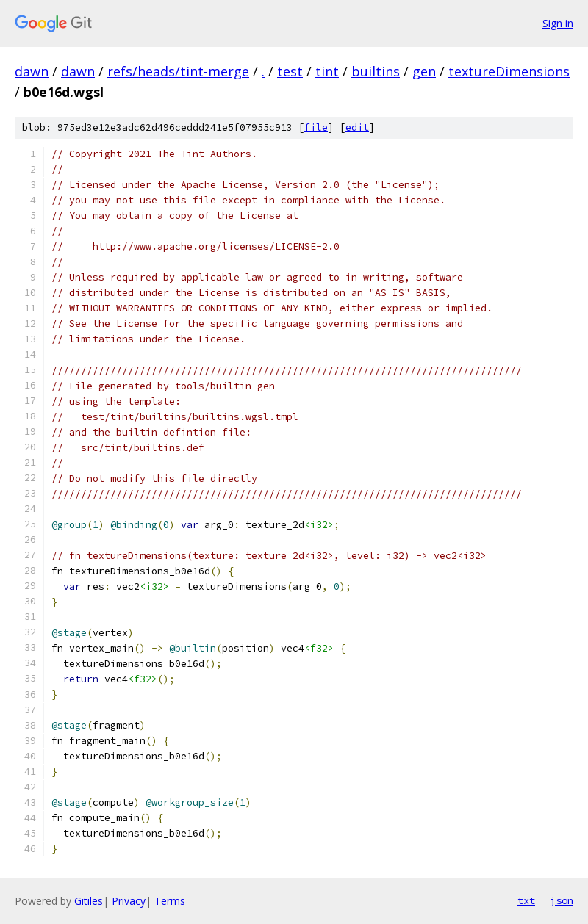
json (562, 900)
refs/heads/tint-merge (178, 71)
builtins (376, 71)
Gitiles (89, 901)
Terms (170, 901)
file (316, 127)
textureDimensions (509, 71)
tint (327, 71)
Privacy (129, 901)
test (290, 71)
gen (424, 71)
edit (357, 127)
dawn (32, 71)
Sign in (558, 23)
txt (526, 900)
